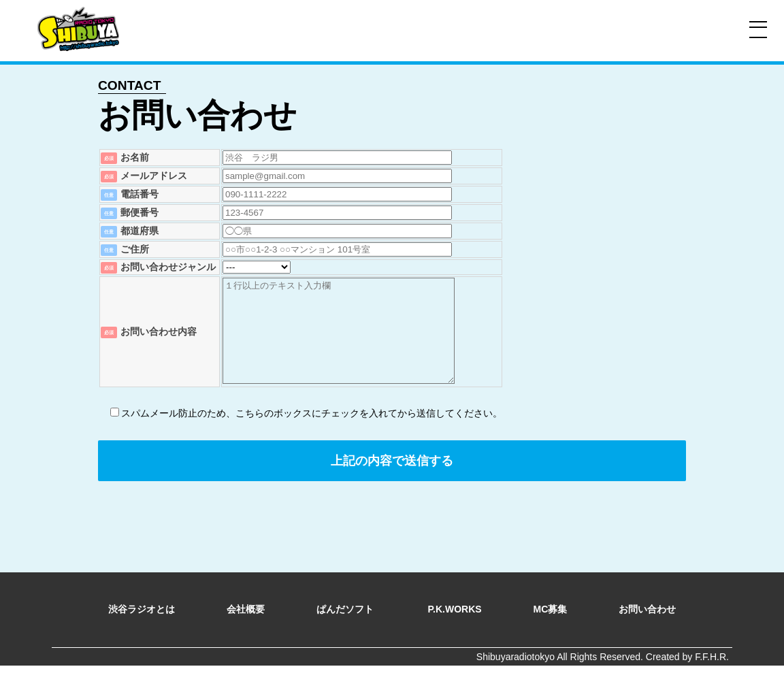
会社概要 (246, 630)
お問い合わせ (647, 630)
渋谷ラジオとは (142, 630)
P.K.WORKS (455, 630)
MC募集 (551, 630)
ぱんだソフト (346, 630)
